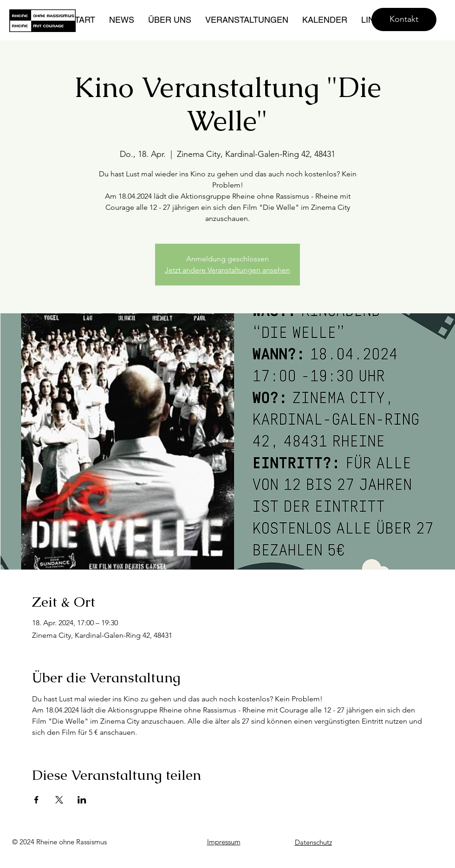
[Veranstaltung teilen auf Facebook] (36, 800)
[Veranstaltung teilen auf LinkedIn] (82, 800)
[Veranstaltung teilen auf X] (59, 800)
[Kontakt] (404, 19)
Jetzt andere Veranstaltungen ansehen (227, 270)
